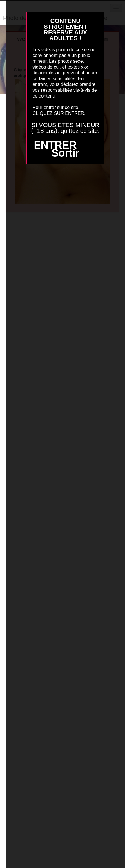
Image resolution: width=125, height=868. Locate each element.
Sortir (65, 153)
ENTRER (55, 145)
